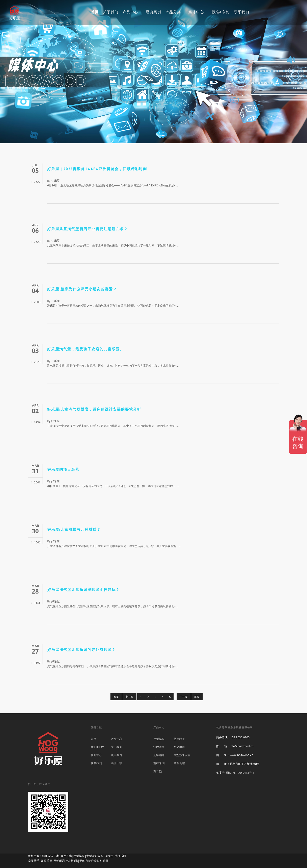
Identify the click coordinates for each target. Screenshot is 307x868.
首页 (95, 12)
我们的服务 (98, 747)
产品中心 (132, 13)
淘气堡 (158, 771)
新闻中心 (96, 755)
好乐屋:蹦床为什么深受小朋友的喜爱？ (82, 289)
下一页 (184, 697)
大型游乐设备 (182, 755)
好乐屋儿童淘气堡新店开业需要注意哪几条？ (87, 229)
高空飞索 (179, 763)
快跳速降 (159, 747)
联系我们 (241, 12)
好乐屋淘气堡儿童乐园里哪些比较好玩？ (83, 590)
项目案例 (117, 755)
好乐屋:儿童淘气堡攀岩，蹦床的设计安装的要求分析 (94, 410)
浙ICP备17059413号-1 (240, 773)
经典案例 (153, 12)
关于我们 (111, 12)
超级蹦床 (159, 755)
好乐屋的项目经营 (63, 470)
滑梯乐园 (159, 763)
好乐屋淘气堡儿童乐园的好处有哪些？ (81, 650)
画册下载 (117, 763)
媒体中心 (198, 13)
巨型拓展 (159, 739)
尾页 (197, 697)
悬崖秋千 (179, 739)
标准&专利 (220, 12)
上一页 (129, 697)
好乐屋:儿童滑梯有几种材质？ (74, 530)
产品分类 (175, 13)
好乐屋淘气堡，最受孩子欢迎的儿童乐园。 (85, 349)
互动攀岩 (179, 747)
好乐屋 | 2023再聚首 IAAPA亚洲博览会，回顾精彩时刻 (97, 169)
